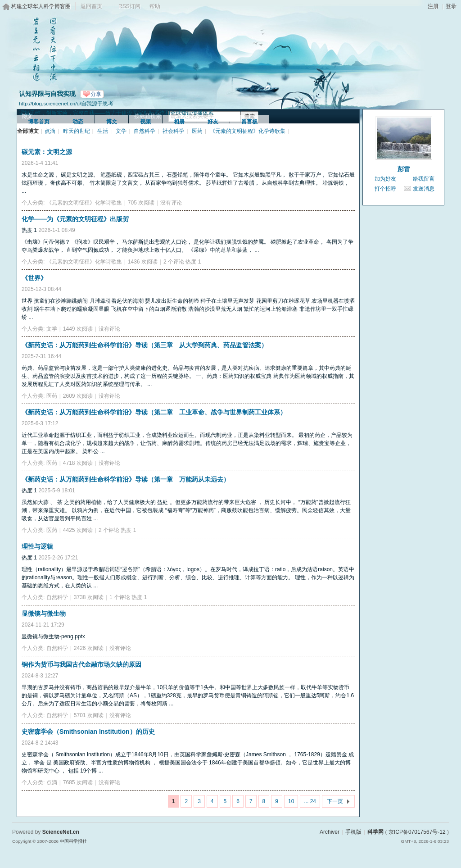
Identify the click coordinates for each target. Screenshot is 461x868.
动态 (78, 122)
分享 (96, 94)
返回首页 (91, 6)
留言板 (249, 122)
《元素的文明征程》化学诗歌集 (248, 131)
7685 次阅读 (78, 782)
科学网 (375, 832)
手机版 (353, 832)
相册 (179, 122)
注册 (433, 6)
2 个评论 (174, 262)
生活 (103, 131)
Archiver (330, 832)
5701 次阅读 (89, 715)
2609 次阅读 (78, 396)
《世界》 (34, 278)
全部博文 (28, 131)
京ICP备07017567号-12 (417, 832)
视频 (145, 122)
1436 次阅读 (143, 262)
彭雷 (404, 169)
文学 (121, 131)
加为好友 (385, 179)
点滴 (50, 131)
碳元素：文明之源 (47, 152)
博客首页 (39, 122)
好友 (213, 122)
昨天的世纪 (77, 131)
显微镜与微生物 (44, 614)
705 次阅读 (141, 203)
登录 (451, 6)
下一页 (335, 801)
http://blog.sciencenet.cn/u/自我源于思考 (66, 103)
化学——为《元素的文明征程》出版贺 (75, 219)
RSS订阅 (129, 6)
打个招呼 (385, 189)
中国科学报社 (73, 841)
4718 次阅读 (78, 463)
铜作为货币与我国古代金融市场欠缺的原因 (81, 664)
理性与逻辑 (37, 546)
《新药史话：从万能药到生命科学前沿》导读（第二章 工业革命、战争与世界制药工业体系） (154, 412)
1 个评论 (120, 597)
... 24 (310, 801)
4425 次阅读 (78, 530)
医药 (197, 131)
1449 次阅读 (78, 329)
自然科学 (145, 131)
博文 (112, 122)
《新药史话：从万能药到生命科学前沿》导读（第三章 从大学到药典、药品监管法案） (145, 345)
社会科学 (173, 131)
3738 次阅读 (89, 597)
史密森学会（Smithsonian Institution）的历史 (88, 732)
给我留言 (424, 179)
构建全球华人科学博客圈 (41, 6)
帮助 (155, 6)
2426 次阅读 (89, 648)
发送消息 (424, 189)
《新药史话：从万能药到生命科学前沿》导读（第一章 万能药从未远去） (126, 479)
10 (291, 801)
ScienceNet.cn (61, 832)
